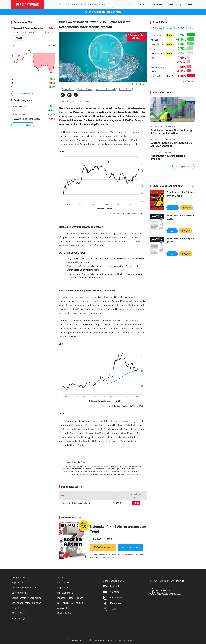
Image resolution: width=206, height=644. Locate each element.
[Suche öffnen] (60, 4)
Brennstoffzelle (68, 89)
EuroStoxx (190, 28)
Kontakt (111, 586)
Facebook (112, 603)
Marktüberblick (66, 593)
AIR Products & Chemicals (126, 213)
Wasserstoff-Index (85, 89)
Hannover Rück (157, 67)
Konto (103, 557)
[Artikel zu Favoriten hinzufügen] (76, 95)
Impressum (18, 582)
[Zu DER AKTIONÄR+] (157, 4)
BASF (153, 63)
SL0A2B (16, 32)
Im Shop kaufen (130, 547)
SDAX (182, 28)
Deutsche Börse (157, 76)
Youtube (111, 592)
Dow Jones (168, 28)
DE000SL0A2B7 (30, 32)
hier (84, 445)
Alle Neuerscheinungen (190, 186)
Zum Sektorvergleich (23, 125)
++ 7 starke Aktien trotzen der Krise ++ (103, 12)
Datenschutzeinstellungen (26, 603)
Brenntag (154, 72)
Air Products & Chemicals (106, 89)
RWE (152, 58)
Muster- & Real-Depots (70, 598)
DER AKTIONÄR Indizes (70, 603)
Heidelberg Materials (157, 53)
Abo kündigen (19, 618)
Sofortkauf (103, 547)
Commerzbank (157, 44)
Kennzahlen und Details (24, 93)
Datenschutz (19, 593)
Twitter (111, 609)
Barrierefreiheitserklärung (27, 598)
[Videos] (170, 4)
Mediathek (63, 582)
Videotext (17, 608)
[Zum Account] (142, 4)
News (169, 35)
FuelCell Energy (125, 89)
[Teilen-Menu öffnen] (63, 95)
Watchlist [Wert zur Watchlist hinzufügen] (20, 38)
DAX (152, 28)
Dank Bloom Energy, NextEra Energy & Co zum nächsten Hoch (171, 132)
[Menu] (189, 4)
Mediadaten (18, 577)
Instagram (112, 597)
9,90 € (172, 231)
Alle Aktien (63, 577)
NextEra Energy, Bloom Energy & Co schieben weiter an (171, 144)
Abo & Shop (64, 608)
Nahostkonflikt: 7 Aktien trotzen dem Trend (118, 529)
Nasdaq (159, 28)
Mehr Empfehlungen (183, 166)
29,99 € (173, 207)
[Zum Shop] (131, 4)
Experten (63, 587)
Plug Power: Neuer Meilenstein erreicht (168, 157)
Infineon (154, 40)
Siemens (154, 49)
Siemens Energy (157, 35)
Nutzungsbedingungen (24, 587)
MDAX (176, 28)
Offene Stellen (19, 613)
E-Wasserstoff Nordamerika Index (122, 406)
